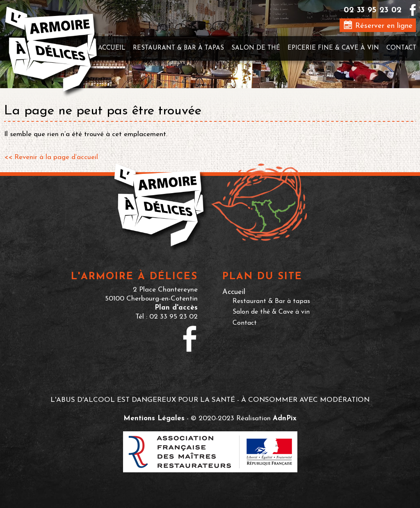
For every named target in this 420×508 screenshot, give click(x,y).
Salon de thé (256, 48)
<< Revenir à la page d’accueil (51, 157)
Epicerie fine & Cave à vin (333, 48)
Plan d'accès (176, 308)
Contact (401, 48)
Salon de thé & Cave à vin (271, 312)
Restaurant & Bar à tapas (178, 48)
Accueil (112, 48)
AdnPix (285, 418)
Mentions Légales (154, 418)
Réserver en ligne (378, 25)
